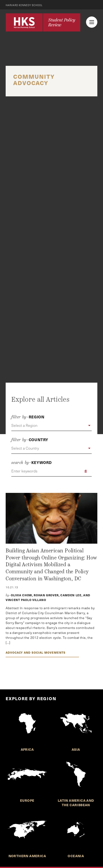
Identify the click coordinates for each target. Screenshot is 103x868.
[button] (51, 426)
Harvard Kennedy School (24, 5)
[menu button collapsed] (92, 22)
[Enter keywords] (51, 471)
